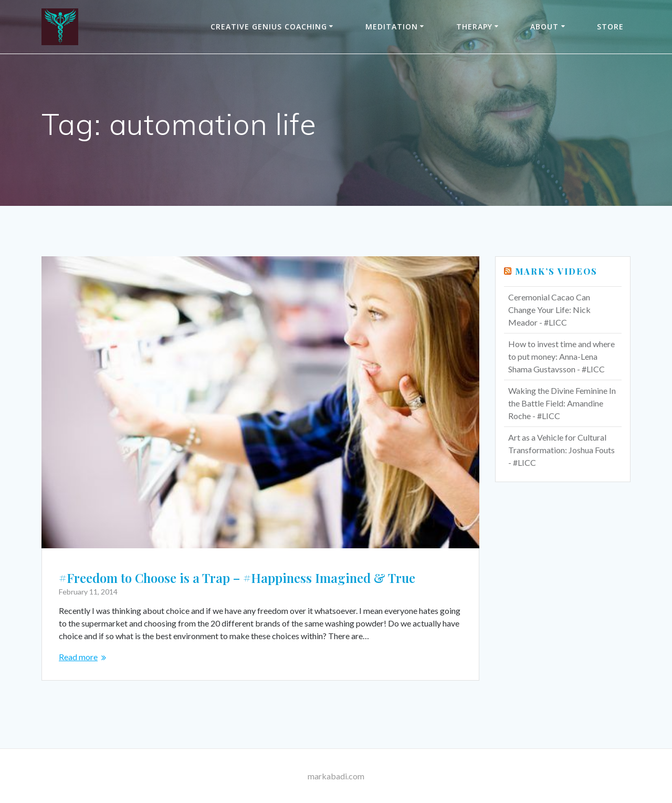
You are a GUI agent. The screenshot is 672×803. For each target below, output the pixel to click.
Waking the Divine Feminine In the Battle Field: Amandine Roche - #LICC (562, 403)
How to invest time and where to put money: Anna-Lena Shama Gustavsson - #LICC (561, 356)
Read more (78, 657)
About (544, 27)
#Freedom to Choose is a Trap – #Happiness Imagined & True (237, 578)
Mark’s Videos (556, 271)
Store (610, 27)
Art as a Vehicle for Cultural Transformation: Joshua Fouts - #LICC (561, 450)
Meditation (392, 27)
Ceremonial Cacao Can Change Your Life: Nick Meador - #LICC (549, 310)
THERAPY (474, 27)
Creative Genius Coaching (269, 27)
